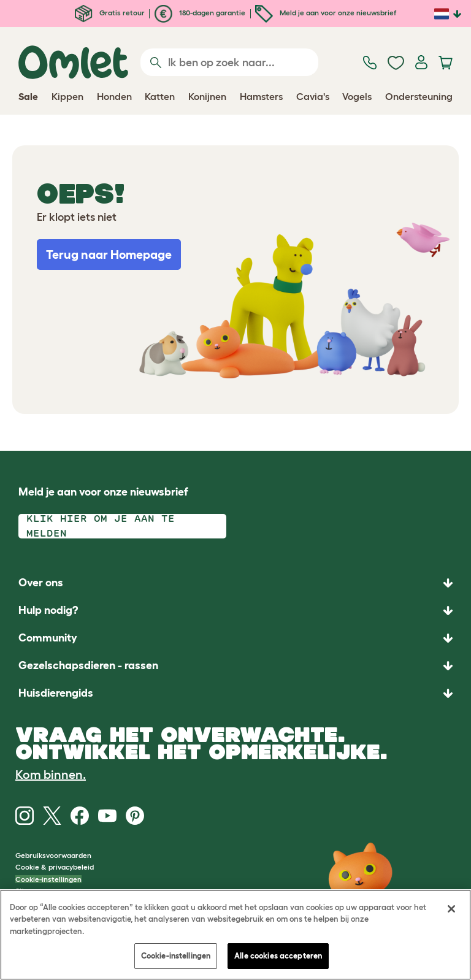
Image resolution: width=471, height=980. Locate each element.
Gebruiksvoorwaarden (53, 855)
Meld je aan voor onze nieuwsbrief (326, 13)
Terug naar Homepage (109, 255)
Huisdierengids (56, 693)
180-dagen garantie (200, 13)
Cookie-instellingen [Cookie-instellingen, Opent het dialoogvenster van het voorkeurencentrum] (176, 956)
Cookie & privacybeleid (55, 867)
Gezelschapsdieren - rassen (88, 665)
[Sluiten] (451, 909)
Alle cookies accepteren (278, 956)
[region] (235, 935)
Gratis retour (110, 13)
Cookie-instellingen (48, 879)
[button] (235, 693)
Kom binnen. (51, 775)
